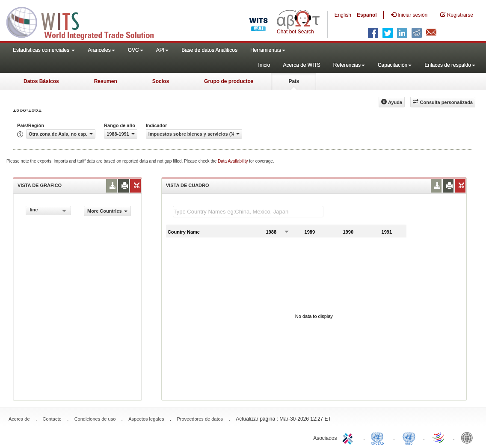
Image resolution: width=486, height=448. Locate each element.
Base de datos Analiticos (209, 50)
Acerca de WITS (301, 65)
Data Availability (233, 161)
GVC (136, 50)
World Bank (469, 437)
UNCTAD (379, 437)
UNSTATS (409, 437)
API (162, 50)
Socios (161, 81)
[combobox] (48, 211)
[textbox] (248, 212)
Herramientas (268, 50)
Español (367, 15)
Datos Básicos (41, 81)
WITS (86, 21)
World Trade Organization (439, 437)
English (343, 15)
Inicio (264, 65)
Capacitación (395, 65)
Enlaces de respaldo (450, 65)
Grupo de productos (229, 81)
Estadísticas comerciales (44, 50)
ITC (349, 437)
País (294, 81)
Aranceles (101, 50)
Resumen (106, 81)
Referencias (349, 65)
